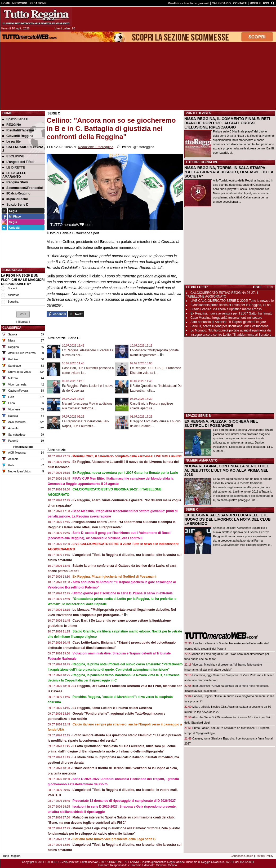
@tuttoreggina (144, 147)
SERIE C (192, 510)
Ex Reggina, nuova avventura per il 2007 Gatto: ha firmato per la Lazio (125, 473)
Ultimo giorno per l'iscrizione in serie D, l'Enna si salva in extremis (123, 593)
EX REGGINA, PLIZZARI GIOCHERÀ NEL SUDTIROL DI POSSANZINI (221, 423)
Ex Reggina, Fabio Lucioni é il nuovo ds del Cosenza (112, 708)
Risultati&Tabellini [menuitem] (18, 130)
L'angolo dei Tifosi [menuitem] (18, 162)
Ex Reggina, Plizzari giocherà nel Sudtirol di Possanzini (114, 577)
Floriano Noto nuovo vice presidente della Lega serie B (114, 839)
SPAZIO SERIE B (198, 416)
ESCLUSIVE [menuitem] (13, 156)
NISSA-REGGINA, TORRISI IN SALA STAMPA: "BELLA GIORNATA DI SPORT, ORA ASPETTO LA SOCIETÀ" (229, 172)
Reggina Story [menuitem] (15, 182)
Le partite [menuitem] (12, 141)
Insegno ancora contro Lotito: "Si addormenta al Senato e (231, 335)
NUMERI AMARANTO (202, 460)
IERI (270, 287)
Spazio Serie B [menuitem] (15, 119)
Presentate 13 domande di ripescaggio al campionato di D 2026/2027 (124, 801)
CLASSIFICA (12, 328)
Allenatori (13, 295)
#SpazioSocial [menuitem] (15, 199)
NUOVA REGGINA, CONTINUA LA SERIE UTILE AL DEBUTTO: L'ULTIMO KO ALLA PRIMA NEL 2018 (227, 470)
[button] (23, 314)
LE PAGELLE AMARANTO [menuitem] (14, 175)
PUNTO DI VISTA (198, 113)
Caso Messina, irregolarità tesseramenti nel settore (226, 318)
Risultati (23, 322)
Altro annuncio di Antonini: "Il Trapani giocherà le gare (228, 322)
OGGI (257, 287)
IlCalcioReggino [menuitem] (16, 193)
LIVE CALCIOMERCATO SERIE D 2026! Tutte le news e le (232, 301)
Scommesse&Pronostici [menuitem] (23, 188)
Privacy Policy (264, 856)
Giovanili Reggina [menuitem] (18, 136)
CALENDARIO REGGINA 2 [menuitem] (23, 149)
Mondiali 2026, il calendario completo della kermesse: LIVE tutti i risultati (128, 456)
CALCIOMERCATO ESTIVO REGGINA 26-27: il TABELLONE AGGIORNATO (222, 295)
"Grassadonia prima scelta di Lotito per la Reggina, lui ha (230, 305)
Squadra (13, 302)
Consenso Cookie (242, 856)
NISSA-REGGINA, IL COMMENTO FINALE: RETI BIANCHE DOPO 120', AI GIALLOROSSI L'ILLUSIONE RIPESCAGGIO (227, 123)
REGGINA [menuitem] (12, 125)
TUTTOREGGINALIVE (202, 162)
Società (12, 288)
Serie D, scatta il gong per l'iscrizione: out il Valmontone (230, 326)
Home (7, 113)
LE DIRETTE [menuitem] (14, 167)
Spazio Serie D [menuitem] (15, 205)
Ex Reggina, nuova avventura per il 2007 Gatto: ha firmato (232, 313)
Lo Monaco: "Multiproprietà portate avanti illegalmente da (231, 330)
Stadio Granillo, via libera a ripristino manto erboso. (226, 309)
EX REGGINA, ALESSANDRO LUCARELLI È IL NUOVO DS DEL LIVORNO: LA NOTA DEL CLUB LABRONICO (228, 519)
